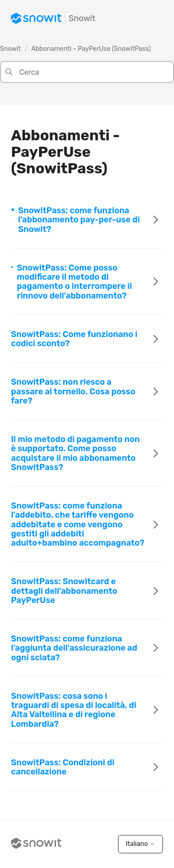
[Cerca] (87, 72)
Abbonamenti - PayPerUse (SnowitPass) (91, 49)
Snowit (10, 49)
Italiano (140, 844)
